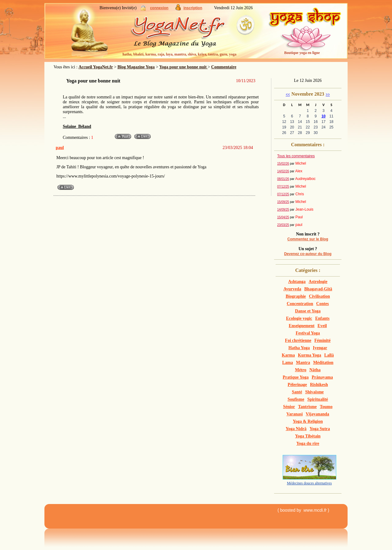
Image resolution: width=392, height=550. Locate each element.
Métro (301, 370)
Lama (288, 363)
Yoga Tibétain (308, 436)
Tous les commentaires (296, 156)
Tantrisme (307, 407)
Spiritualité (318, 399)
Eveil (322, 326)
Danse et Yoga (308, 311)
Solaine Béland (77, 126)
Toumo (326, 407)
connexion (159, 8)
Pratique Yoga (296, 377)
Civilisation (319, 296)
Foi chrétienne (298, 340)
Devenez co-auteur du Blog (308, 254)
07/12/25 (283, 187)
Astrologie (318, 282)
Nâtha (315, 370)
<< (288, 94)
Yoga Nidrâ (296, 429)
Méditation (323, 363)
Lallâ (329, 355)
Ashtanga (297, 282)
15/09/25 (283, 202)
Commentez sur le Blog (308, 239)
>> (328, 94)
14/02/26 (283, 171)
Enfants (322, 318)
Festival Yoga (308, 333)
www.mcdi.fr (315, 510)
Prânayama (322, 377)
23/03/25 (283, 225)
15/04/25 (283, 217)
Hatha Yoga (299, 348)
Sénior (289, 407)
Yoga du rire (308, 443)
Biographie (296, 296)
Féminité (323, 340)
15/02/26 (283, 164)
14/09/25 (283, 210)
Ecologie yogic (299, 318)
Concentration (300, 304)
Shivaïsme (314, 392)
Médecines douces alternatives (309, 483)
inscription (193, 8)
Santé (297, 392)
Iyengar (320, 348)
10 (324, 116)
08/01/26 (283, 179)
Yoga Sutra (320, 429)
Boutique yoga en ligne (302, 53)
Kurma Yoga (310, 355)
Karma (288, 355)
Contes (323, 304)
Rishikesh (319, 385)
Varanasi (294, 414)
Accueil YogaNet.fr (96, 67)
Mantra (303, 363)
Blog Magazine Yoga (136, 67)
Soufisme (296, 399)
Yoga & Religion (308, 421)
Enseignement (302, 326)
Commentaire (224, 67)
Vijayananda (317, 414)
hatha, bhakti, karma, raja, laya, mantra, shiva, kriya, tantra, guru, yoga (179, 54)
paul (60, 148)
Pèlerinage (297, 385)
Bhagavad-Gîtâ (318, 289)
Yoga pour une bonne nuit (183, 67)
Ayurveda (292, 289)
